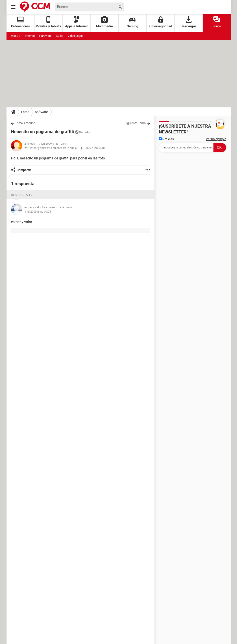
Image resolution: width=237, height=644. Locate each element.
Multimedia (104, 22)
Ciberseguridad (161, 22)
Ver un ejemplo (216, 139)
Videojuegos (76, 36)
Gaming (133, 22)
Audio (60, 36)
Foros (217, 22)
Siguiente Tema (135, 123)
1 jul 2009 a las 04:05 (92, 148)
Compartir (24, 170)
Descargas (189, 22)
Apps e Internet (76, 22)
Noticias (166, 139)
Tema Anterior (25, 123)
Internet (30, 36)
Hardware (45, 36)
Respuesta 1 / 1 (23, 195)
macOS (16, 36)
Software (41, 112)
